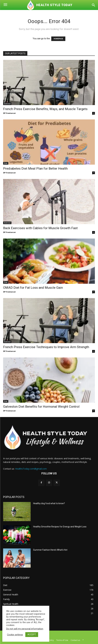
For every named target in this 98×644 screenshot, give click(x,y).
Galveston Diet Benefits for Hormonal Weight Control (41, 407)
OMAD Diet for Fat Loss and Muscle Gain (33, 288)
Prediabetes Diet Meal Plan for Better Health (35, 169)
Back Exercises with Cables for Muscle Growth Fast (40, 228)
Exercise (7, 104)
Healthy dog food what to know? (49, 503)
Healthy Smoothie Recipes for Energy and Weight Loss (60, 527)
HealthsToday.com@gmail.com (31, 469)
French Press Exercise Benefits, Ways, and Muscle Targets (45, 109)
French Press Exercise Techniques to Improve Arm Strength (46, 347)
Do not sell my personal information (25, 629)
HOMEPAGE (58, 39)
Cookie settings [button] (15, 635)
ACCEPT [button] (32, 634)
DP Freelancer (9, 113)
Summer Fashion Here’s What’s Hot (50, 550)
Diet (6, 163)
